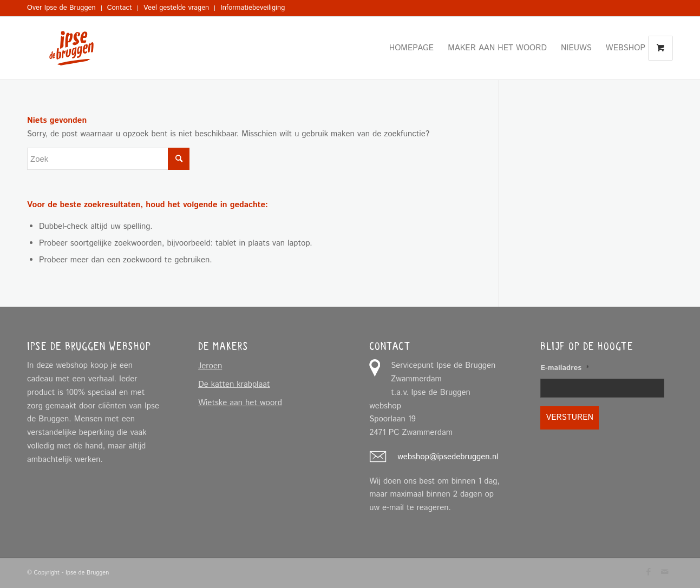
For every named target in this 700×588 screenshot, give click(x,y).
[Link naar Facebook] (649, 572)
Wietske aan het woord (240, 403)
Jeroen (210, 366)
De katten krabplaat (234, 384)
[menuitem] (64, 8)
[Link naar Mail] (665, 572)
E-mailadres (565, 368)
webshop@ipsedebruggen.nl (448, 457)
